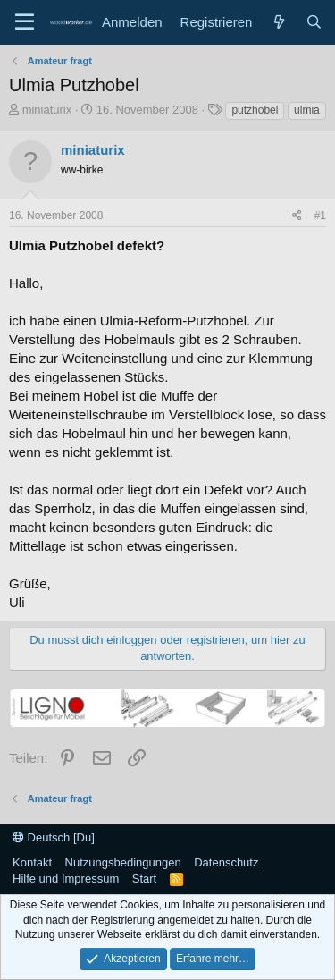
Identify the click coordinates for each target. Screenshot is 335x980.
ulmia (307, 110)
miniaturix (47, 110)
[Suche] (314, 22)
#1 (320, 215)
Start (144, 879)
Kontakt (32, 862)
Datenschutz (226, 862)
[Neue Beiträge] (278, 22)
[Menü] (25, 22)
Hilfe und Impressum (66, 879)
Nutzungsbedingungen (123, 862)
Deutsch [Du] (54, 837)
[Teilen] (297, 216)
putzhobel (255, 110)
